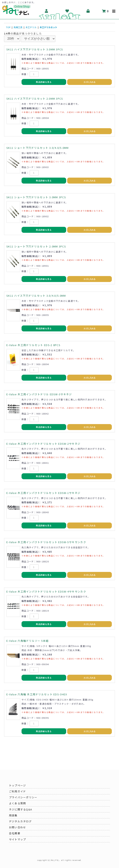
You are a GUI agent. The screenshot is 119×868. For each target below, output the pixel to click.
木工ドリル (31, 27)
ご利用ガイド (18, 791)
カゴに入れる (89, 82)
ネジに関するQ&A (21, 809)
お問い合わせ (18, 827)
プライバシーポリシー (23, 797)
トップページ (18, 785)
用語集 (13, 815)
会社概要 (15, 833)
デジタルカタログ (20, 821)
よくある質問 (18, 803)
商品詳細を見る (44, 82)
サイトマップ (18, 839)
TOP (8, 27)
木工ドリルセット (48, 27)
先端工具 (18, 27)
